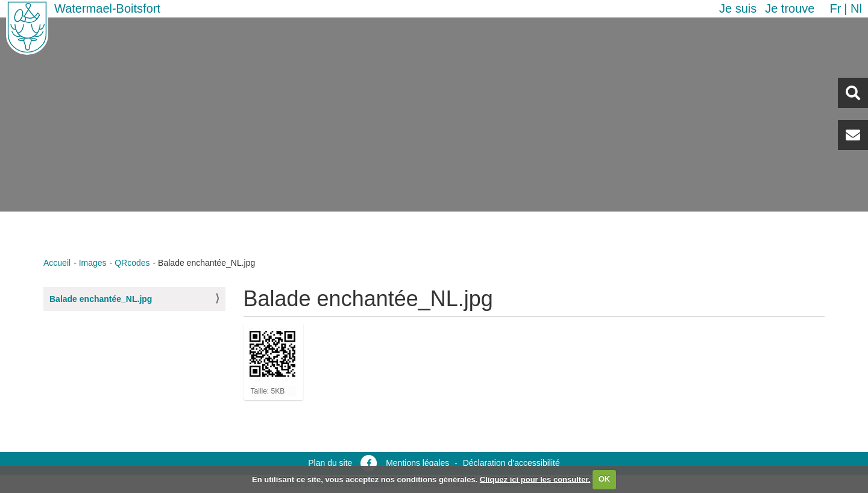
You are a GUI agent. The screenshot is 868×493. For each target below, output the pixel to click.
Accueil (57, 263)
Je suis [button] (738, 8)
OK (605, 479)
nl (856, 8)
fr (835, 8)
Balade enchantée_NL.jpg (101, 299)
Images (93, 263)
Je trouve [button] (790, 8)
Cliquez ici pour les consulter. (535, 479)
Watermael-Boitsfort (107, 8)
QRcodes (132, 263)
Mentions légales (417, 463)
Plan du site (330, 463)
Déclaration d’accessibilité (511, 463)
